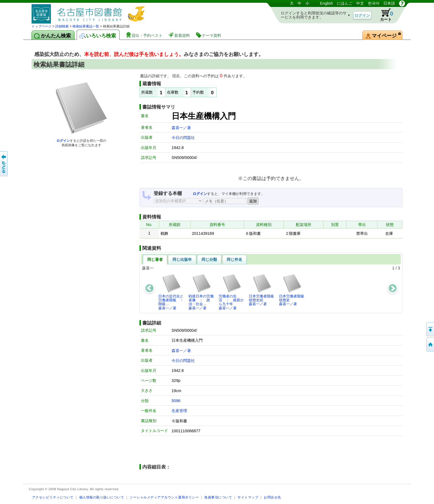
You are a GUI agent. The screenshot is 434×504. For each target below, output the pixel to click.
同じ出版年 (182, 259)
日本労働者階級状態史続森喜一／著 (261, 290)
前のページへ (4, 164)
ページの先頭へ (430, 329)
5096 (176, 401)
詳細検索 (62, 26)
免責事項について (218, 497)
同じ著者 (155, 259)
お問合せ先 (272, 497)
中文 (360, 3)
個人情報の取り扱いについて (102, 497)
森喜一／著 (181, 128)
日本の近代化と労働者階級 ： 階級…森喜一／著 (172, 292)
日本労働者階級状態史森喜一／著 (292, 290)
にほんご (345, 3)
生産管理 (179, 411)
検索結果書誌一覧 (86, 26)
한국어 (374, 3)
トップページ (42, 26)
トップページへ (430, 344)
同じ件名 (234, 259)
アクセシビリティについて (53, 497)
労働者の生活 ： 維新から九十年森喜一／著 (231, 292)
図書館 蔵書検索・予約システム (90, 12)
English (326, 3)
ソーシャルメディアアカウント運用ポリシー (164, 497)
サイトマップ (248, 497)
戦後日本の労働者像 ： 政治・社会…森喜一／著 (201, 292)
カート (384, 15)
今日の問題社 (183, 138)
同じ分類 (209, 259)
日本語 (389, 3)
